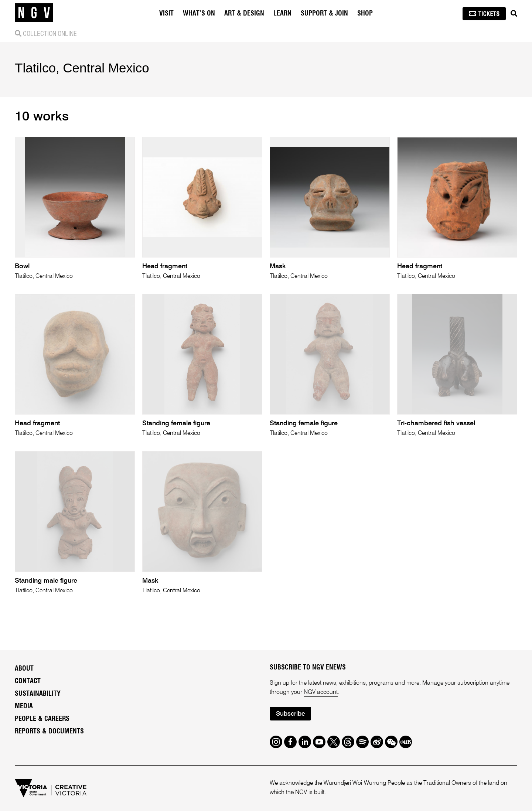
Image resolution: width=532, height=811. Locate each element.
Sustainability (38, 694)
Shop (365, 14)
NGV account (321, 692)
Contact (28, 681)
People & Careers (42, 719)
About (24, 669)
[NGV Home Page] (34, 13)
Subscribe (290, 714)
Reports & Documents (49, 732)
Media (24, 706)
